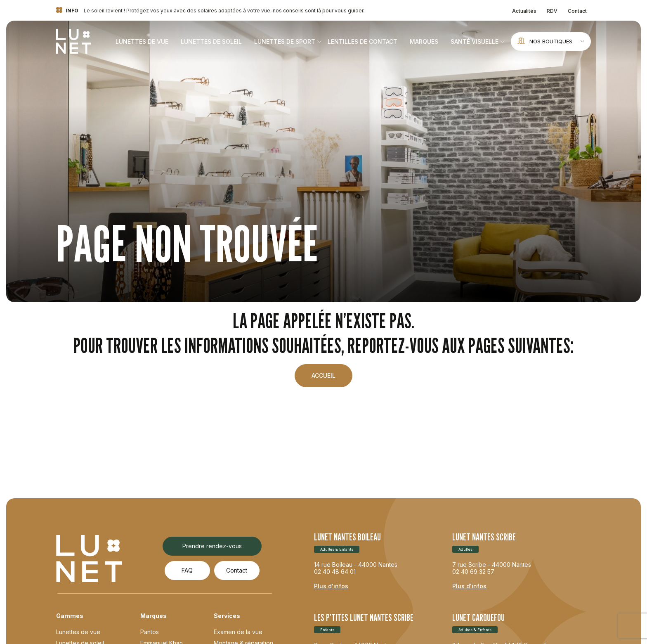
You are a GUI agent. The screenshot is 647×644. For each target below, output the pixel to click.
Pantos (150, 632)
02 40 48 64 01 (335, 572)
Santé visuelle (475, 41)
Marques (424, 41)
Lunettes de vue (142, 41)
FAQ (187, 570)
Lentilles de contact (362, 41)
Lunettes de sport (285, 41)
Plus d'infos (331, 586)
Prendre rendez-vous (212, 546)
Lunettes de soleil (211, 41)
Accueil (323, 375)
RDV (552, 11)
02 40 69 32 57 (473, 572)
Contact (577, 11)
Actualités (524, 11)
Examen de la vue (238, 632)
